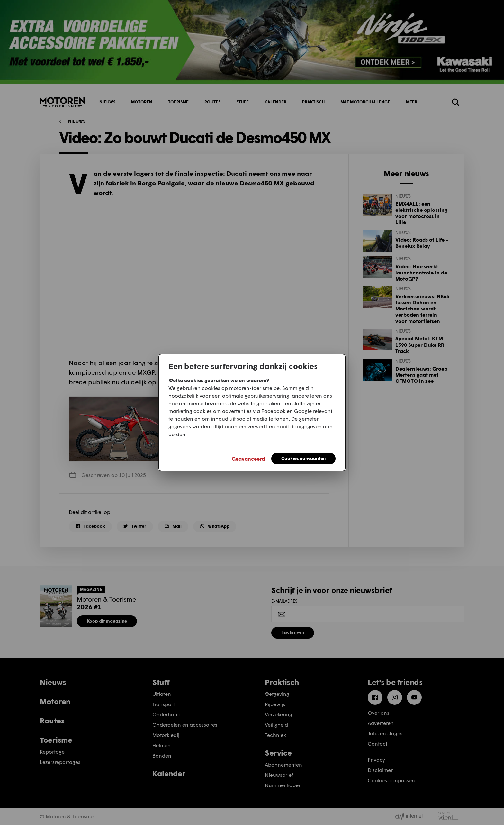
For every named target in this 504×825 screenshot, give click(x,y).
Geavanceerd (248, 458)
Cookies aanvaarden (303, 458)
